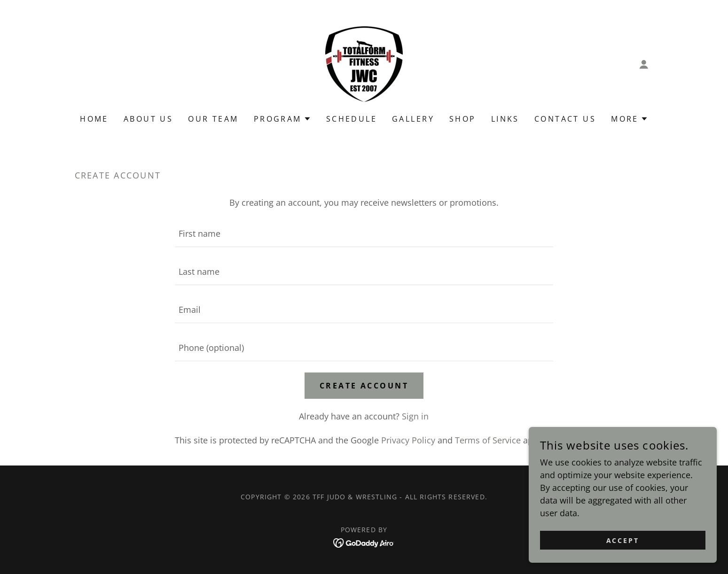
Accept (623, 540)
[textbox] (364, 234)
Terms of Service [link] (488, 440)
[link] (364, 63)
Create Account (364, 386)
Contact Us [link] (565, 119)
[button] (644, 64)
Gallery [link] (413, 119)
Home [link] (94, 119)
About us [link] (148, 119)
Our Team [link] (213, 119)
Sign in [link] (415, 416)
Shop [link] (463, 119)
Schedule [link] (352, 119)
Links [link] (505, 119)
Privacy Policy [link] (408, 440)
